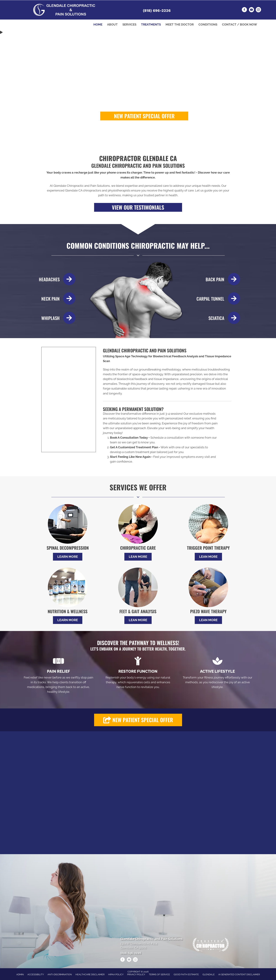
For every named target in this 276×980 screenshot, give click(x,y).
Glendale (209, 974)
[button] (144, 116)
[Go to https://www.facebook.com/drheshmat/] (244, 10)
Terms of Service (159, 974)
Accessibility (36, 974)
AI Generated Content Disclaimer (239, 974)
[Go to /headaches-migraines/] (56, 279)
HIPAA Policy (116, 974)
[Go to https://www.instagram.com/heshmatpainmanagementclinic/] (258, 10)
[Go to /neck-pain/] (56, 299)
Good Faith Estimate (186, 974)
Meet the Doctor (180, 24)
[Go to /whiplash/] (56, 318)
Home (98, 24)
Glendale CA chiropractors (83, 190)
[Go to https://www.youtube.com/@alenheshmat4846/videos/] (251, 10)
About (112, 24)
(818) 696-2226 (157, 10)
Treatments (151, 24)
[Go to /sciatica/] (218, 318)
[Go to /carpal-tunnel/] (218, 299)
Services (129, 24)
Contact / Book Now (239, 24)
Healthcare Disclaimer (90, 974)
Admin (20, 974)
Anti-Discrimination (60, 974)
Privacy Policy (136, 974)
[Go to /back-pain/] (218, 279)
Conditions (208, 24)
